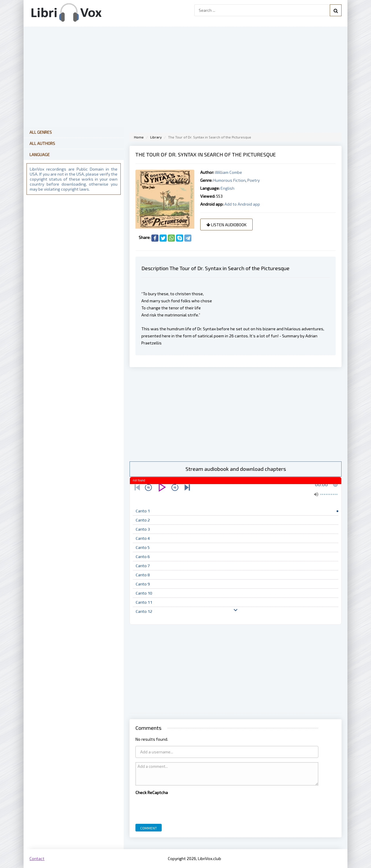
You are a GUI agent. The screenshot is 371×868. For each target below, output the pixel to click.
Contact (37, 858)
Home (139, 137)
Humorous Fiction (229, 180)
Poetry (254, 180)
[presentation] (180, 808)
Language (40, 155)
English (227, 188)
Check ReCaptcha (152, 792)
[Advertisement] (236, 414)
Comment (149, 828)
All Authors (42, 143)
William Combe (228, 172)
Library (156, 137)
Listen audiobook (226, 225)
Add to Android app (242, 204)
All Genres (41, 132)
